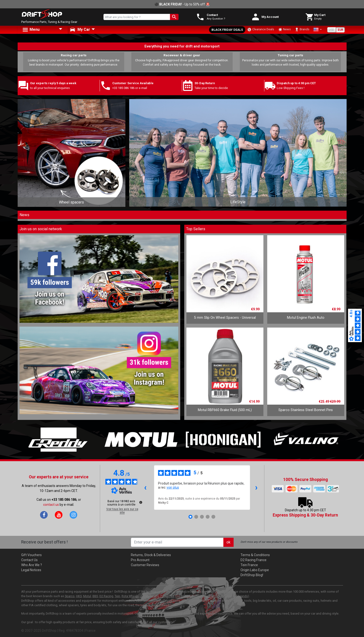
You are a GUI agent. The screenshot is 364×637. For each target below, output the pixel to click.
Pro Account (140, 560)
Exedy (179, 596)
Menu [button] (31, 30)
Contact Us (29, 560)
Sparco (70, 596)
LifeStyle (238, 202)
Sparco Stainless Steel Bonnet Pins (306, 410)
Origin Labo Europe (255, 570)
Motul (87, 596)
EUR (341, 30)
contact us (51, 505)
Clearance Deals (261, 30)
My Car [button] (80, 30)
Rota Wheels (130, 596)
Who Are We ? (32, 565)
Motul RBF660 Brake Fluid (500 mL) (225, 410)
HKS (79, 596)
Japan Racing (150, 596)
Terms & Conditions (255, 555)
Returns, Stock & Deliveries (151, 555)
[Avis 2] (196, 517)
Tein (117, 596)
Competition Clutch (205, 596)
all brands (241, 596)
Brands (302, 30)
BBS (95, 596)
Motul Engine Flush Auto (306, 318)
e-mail (143, 88)
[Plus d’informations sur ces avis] (140, 502)
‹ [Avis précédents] (145, 487)
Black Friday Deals (227, 30)
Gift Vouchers (31, 555)
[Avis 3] (202, 517)
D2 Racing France (254, 560)
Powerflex (167, 596)
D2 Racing (106, 596)
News (284, 30)
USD (331, 30)
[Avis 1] (190, 517)
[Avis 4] (208, 517)
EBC (187, 596)
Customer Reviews (145, 565)
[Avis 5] (213, 517)
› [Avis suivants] (256, 487)
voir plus (173, 487)
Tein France (249, 565)
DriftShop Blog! (252, 575)
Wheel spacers (71, 202)
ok (228, 542)
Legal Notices (31, 570)
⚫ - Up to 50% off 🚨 (182, 4)
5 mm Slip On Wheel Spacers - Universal (225, 318)
